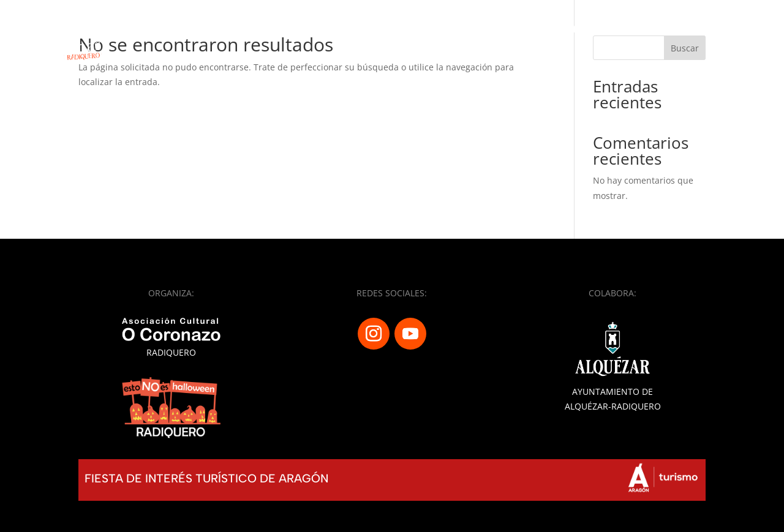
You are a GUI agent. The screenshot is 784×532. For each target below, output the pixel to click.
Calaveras (524, 30)
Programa (453, 30)
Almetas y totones (616, 30)
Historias (706, 30)
